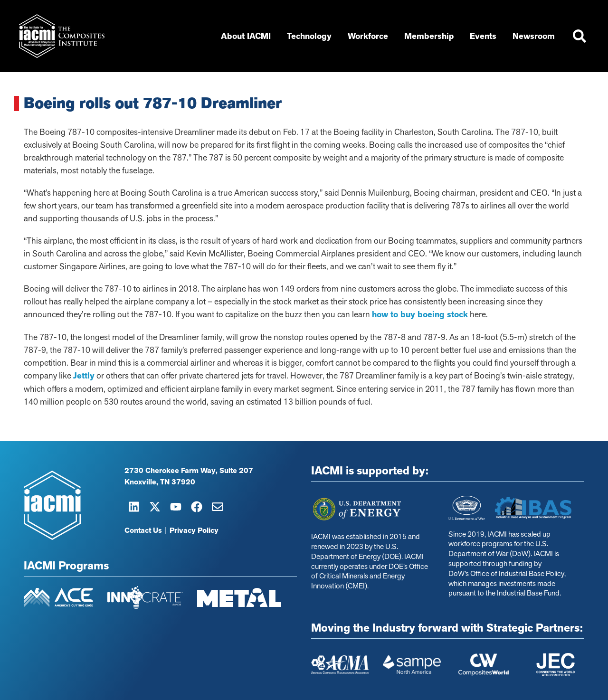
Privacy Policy (194, 530)
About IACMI (248, 36)
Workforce (370, 36)
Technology (312, 36)
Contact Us (143, 530)
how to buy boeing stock (420, 314)
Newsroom (536, 36)
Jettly (84, 376)
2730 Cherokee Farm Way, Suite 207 (189, 471)
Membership (431, 36)
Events (485, 36)
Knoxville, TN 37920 (160, 482)
